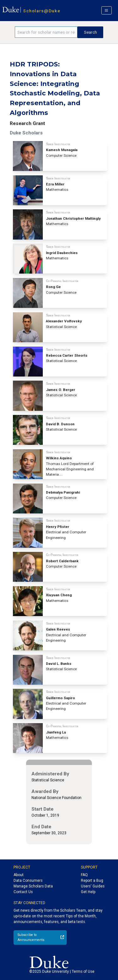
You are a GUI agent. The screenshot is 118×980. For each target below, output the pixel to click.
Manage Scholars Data (33, 886)
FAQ (84, 875)
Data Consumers (28, 881)
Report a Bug (92, 881)
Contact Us (23, 892)
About (19, 875)
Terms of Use (83, 972)
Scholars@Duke (42, 11)
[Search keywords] (46, 32)
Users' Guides (93, 886)
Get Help (88, 892)
